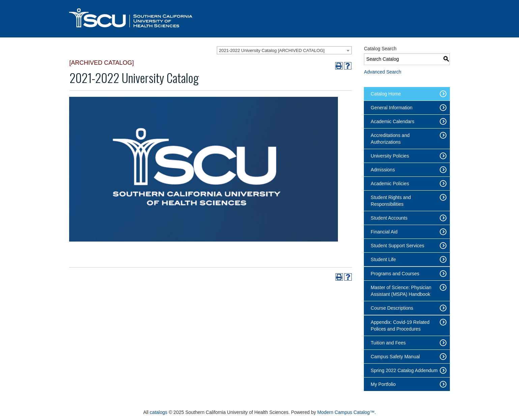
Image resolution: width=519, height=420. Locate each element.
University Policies (390, 156)
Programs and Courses (395, 274)
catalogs (158, 412)
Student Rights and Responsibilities (391, 201)
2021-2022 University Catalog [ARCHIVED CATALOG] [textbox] (272, 50)
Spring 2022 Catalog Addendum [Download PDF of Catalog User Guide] (404, 370)
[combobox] (284, 50)
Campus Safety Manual (395, 357)
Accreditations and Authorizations (390, 139)
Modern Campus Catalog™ (346, 412)
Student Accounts (389, 218)
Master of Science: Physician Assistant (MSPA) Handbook (401, 291)
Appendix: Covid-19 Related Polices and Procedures (400, 326)
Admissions (383, 170)
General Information (392, 108)
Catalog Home (386, 94)
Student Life (383, 259)
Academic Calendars (392, 121)
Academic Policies (390, 184)
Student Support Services (397, 246)
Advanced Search (383, 72)
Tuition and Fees (388, 343)
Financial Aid (384, 232)
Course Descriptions (392, 308)
